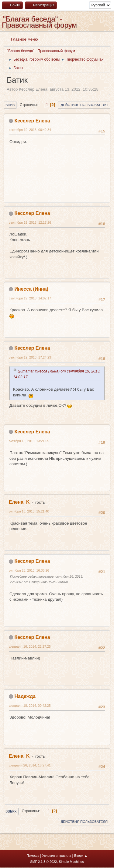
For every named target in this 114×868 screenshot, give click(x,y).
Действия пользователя (84, 105)
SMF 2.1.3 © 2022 (43, 862)
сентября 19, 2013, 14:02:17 (30, 298)
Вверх (11, 811)
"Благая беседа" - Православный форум (39, 22)
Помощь (33, 856)
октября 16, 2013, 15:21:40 (29, 511)
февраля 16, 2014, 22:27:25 (30, 646)
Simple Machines (71, 862)
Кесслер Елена (32, 121)
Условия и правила (57, 856)
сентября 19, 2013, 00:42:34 (30, 130)
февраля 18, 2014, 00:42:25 (30, 706)
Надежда (25, 696)
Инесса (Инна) (31, 289)
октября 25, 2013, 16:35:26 (29, 570)
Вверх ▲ (81, 856)
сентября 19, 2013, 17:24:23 (30, 357)
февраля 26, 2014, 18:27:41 (30, 765)
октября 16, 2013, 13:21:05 (29, 441)
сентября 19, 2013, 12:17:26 (30, 222)
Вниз (10, 105)
